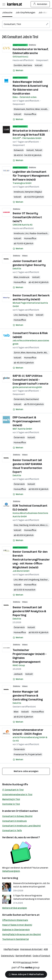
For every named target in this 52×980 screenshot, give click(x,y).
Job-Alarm (44, 13)
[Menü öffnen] (4, 4)
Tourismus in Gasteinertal (15, 939)
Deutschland (32, 399)
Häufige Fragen (11, 949)
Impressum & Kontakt (31, 949)
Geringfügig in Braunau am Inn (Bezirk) (21, 934)
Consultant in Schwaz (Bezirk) (17, 816)
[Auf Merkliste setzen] (18, 70)
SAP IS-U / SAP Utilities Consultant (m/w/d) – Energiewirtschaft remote (31, 380)
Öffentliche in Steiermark (15, 920)
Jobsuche (7, 13)
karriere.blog (10, 878)
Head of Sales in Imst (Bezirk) (17, 925)
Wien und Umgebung (29, 580)
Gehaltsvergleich (11, 871)
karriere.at (33, 915)
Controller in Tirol (11, 804)
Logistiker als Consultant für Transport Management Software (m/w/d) (31, 176)
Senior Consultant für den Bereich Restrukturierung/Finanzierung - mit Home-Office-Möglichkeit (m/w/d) (31, 560)
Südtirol (30, 109)
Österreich (19, 399)
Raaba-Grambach (38, 233)
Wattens (28, 65)
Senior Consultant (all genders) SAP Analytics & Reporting (29, 611)
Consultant (15, 37)
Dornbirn (18, 65)
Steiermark (19, 109)
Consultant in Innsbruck (14, 821)
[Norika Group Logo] (26, 968)
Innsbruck (19, 192)
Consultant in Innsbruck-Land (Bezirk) (21, 826)
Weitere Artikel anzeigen (15, 908)
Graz (16, 525)
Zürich (17, 353)
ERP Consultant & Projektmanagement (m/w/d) (27, 421)
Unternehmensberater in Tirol (17, 794)
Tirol (35, 37)
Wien (38, 109)
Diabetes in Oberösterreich (16, 930)
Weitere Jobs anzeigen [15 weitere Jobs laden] (26, 771)
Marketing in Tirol (11, 799)
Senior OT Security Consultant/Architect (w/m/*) (27, 217)
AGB (46, 949)
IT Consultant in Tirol (13, 790)
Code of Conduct (41, 956)
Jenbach (18, 674)
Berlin (40, 353)
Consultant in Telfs (12, 830)
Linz (27, 233)
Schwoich (19, 150)
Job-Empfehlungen (25, 13)
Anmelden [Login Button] (40, 4)
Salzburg (23, 315)
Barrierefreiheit (24, 956)
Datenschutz (8, 956)
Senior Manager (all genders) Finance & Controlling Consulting (28, 696)
